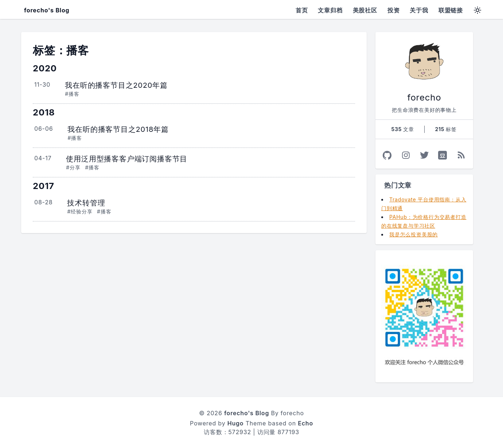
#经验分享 (80, 211)
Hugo (236, 423)
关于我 (419, 10)
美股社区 (365, 10)
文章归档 (330, 10)
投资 (394, 10)
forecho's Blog (47, 10)
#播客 (72, 94)
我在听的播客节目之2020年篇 (116, 85)
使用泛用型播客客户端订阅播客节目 (127, 159)
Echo (305, 423)
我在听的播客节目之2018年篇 (118, 129)
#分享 (73, 167)
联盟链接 (451, 10)
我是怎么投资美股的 (414, 234)
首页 (302, 10)
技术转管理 (86, 203)
